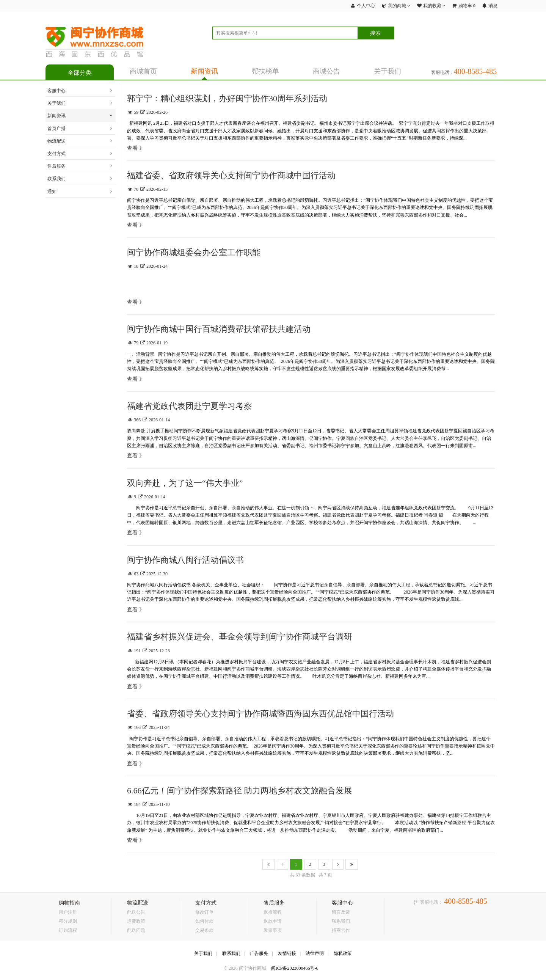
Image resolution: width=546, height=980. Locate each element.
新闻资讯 (204, 71)
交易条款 (204, 930)
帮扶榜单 (265, 71)
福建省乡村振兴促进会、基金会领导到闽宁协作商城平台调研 (240, 637)
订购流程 (68, 930)
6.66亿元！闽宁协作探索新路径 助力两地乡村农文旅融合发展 (240, 791)
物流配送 (56, 141)
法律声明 (315, 953)
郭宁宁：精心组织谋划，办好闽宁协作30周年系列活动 (227, 98)
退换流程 (273, 912)
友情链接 (287, 953)
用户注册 (68, 912)
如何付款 (204, 921)
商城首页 (143, 71)
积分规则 (68, 921)
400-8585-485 (465, 901)
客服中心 (56, 91)
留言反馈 (341, 912)
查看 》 (136, 148)
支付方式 (56, 154)
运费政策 (136, 921)
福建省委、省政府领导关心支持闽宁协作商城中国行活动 (231, 175)
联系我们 (56, 179)
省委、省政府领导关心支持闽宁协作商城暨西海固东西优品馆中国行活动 (260, 714)
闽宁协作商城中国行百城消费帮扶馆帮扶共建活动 (219, 329)
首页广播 (56, 129)
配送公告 (136, 912)
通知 (52, 192)
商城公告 (326, 71)
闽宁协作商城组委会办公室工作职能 (194, 252)
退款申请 (273, 921)
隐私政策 (343, 953)
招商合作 (341, 930)
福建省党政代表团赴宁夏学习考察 (190, 406)
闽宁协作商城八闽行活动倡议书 (185, 560)
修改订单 (204, 912)
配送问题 (136, 930)
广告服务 (259, 953)
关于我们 (388, 71)
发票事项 (273, 930)
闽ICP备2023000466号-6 (295, 968)
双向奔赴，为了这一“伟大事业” (185, 483)
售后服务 (56, 166)
